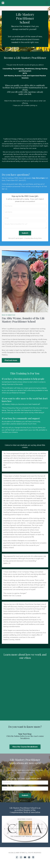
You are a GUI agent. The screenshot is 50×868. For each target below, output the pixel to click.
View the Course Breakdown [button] (25, 747)
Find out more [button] (11, 360)
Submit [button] (25, 233)
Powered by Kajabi (25, 863)
